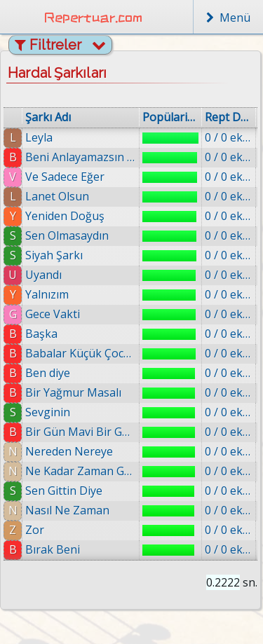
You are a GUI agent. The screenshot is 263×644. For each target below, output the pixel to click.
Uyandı (43, 275)
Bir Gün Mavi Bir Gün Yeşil (81, 432)
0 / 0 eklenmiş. (229, 137)
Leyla (39, 137)
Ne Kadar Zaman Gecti (81, 471)
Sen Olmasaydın (67, 235)
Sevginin (48, 412)
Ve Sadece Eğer (65, 177)
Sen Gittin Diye (64, 491)
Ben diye (48, 373)
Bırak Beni (53, 549)
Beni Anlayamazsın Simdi (81, 157)
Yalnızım (47, 294)
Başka (41, 334)
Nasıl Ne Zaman (67, 510)
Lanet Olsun (57, 196)
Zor (35, 530)
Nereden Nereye (69, 451)
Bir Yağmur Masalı (73, 392)
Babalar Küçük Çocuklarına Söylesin (81, 353)
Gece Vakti (53, 314)
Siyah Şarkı (54, 255)
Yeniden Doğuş (65, 216)
